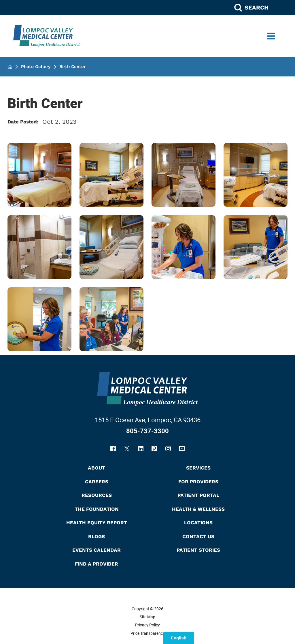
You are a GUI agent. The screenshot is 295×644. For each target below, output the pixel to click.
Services (198, 468)
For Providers (198, 482)
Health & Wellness (198, 509)
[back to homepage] (10, 67)
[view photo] (184, 247)
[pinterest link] (154, 449)
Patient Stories (198, 550)
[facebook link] (113, 449)
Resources (97, 495)
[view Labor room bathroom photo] (39, 247)
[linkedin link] (141, 449)
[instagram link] (168, 449)
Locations (198, 523)
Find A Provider (97, 564)
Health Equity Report (97, 523)
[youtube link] (182, 449)
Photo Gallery (36, 67)
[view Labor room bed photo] (111, 247)
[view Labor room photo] (256, 175)
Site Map (147, 617)
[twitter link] (127, 449)
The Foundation (97, 509)
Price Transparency (148, 633)
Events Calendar (97, 550)
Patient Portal (198, 495)
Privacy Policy (147, 625)
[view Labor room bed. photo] (39, 175)
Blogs (97, 536)
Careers (97, 482)
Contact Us (198, 536)
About (97, 468)
